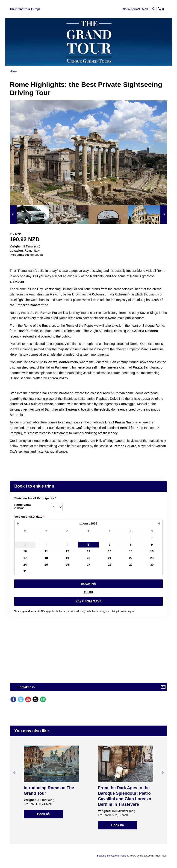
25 (46, 565)
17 (25, 558)
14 (109, 551)
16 (152, 551)
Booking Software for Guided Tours (117, 856)
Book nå (43, 814)
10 (25, 551)
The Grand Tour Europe (25, 9)
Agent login (161, 856)
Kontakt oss (26, 687)
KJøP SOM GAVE (88, 601)
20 (88, 558)
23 (152, 558)
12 (67, 551)
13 (88, 551)
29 (131, 565)
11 (46, 551)
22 (131, 558)
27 (88, 565)
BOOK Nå (88, 584)
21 (109, 558)
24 (25, 565)
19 (67, 558)
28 (109, 565)
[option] (29, 215)
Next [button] (162, 772)
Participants (33, 507)
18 (46, 558)
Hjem (13, 71)
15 (131, 551)
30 (152, 565)
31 (25, 571)
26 (67, 565)
